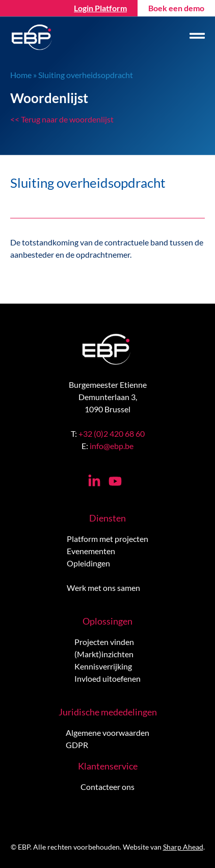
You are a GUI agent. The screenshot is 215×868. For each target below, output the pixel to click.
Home (21, 75)
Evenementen (91, 551)
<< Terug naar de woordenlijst (62, 119)
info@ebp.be (112, 446)
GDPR (77, 745)
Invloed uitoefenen (107, 678)
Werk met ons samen (103, 588)
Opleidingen (88, 563)
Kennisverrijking (103, 666)
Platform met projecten (107, 539)
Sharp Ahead (183, 847)
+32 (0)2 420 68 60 (112, 433)
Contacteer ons (107, 787)
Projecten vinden (104, 642)
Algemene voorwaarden (107, 733)
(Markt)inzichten (104, 654)
